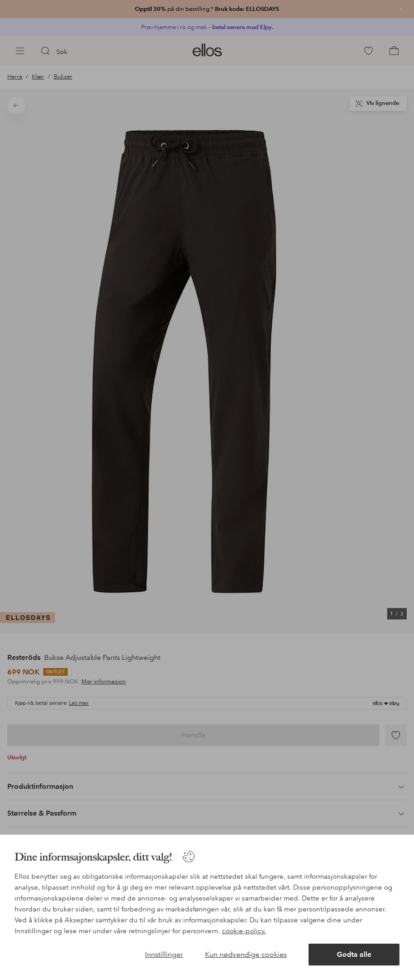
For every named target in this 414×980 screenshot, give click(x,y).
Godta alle (354, 954)
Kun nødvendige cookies (246, 954)
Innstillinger (164, 954)
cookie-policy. (244, 931)
